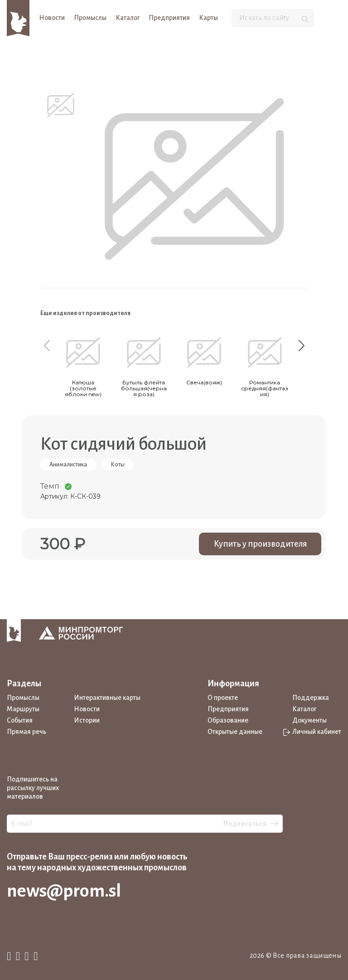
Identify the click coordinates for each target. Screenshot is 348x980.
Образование (228, 720)
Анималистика (68, 465)
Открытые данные (235, 732)
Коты (118, 465)
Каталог (128, 18)
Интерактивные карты (107, 698)
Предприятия (169, 18)
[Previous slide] (47, 345)
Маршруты (23, 709)
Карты (208, 18)
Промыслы (90, 18)
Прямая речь (27, 732)
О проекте (223, 698)
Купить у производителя (260, 544)
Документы (309, 720)
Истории (87, 720)
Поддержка (311, 698)
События (20, 720)
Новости (52, 18)
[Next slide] (301, 345)
